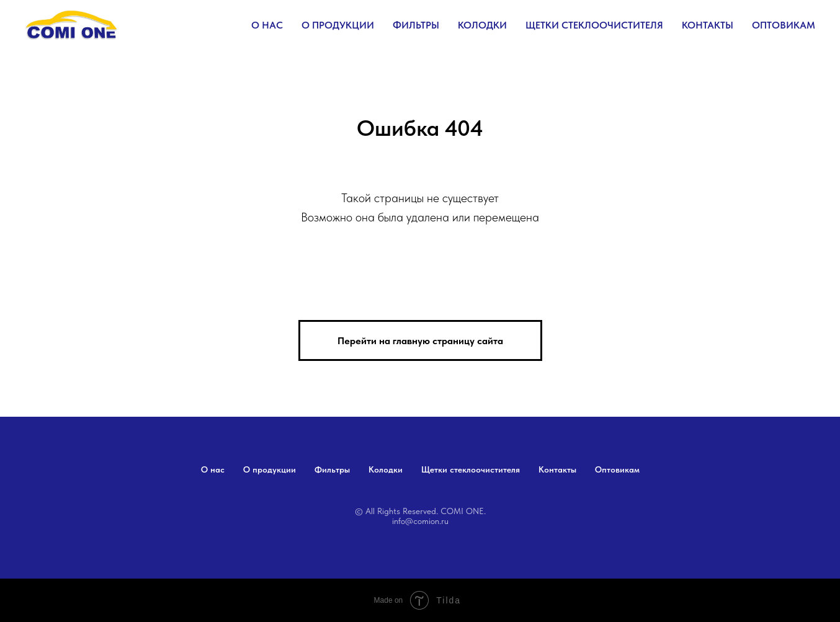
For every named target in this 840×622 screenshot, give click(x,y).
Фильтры (416, 25)
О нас (267, 25)
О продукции (338, 25)
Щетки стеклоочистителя (594, 25)
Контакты (708, 25)
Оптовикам (784, 25)
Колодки (482, 25)
